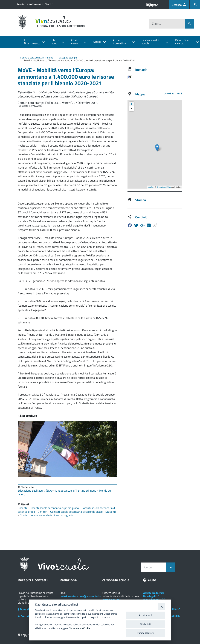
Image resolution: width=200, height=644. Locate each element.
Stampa (141, 200)
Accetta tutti (146, 615)
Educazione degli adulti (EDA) (35, 491)
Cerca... (157, 24)
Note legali (151, 596)
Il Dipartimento (32, 42)
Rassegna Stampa (67, 58)
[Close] (162, 607)
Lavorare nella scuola (150, 42)
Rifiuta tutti (146, 624)
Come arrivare (173, 93)
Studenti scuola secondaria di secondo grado (46, 515)
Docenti (23, 508)
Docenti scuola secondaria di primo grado (55, 508)
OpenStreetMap (164, 187)
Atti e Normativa (119, 42)
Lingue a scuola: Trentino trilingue (76, 491)
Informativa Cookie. (81, 628)
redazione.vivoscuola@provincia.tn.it (81, 596)
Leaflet (151, 187)
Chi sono (55, 42)
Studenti (111, 512)
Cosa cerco (75, 42)
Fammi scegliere (146, 633)
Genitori (43, 512)
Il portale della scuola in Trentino (37, 58)
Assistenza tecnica (154, 593)
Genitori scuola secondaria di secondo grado (77, 512)
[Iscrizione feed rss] (195, 4)
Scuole (97, 42)
